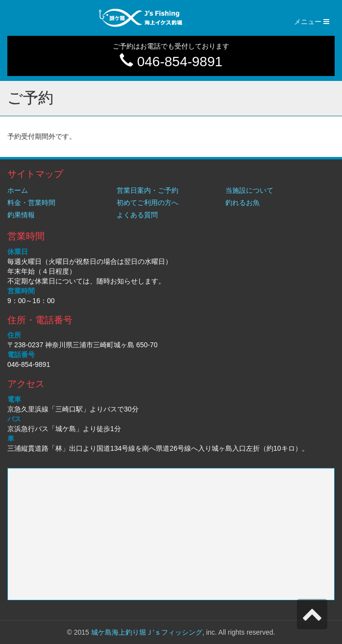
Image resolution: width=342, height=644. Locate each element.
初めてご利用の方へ (147, 203)
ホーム (18, 190)
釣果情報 (21, 215)
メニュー (314, 24)
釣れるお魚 (243, 203)
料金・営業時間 (31, 203)
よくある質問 (137, 215)
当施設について (249, 190)
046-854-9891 (171, 62)
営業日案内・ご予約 (147, 190)
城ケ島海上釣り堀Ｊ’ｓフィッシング (147, 632)
